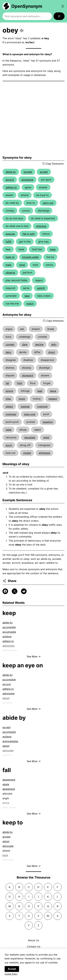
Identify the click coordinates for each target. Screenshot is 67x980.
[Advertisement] (33, 118)
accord (10, 180)
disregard (28, 375)
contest (10, 344)
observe (10, 273)
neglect (53, 399)
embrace (41, 226)
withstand (44, 453)
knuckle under (30, 257)
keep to (10, 257)
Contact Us (34, 947)
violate (27, 453)
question (48, 422)
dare (25, 344)
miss (8, 399)
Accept (12, 969)
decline (39, 344)
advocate (8, 846)
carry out (48, 203)
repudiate (30, 437)
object (9, 406)
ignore (9, 391)
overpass (11, 414)
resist (46, 437)
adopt (6, 746)
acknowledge (10, 741)
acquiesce (27, 180)
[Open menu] (63, 6)
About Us (33, 940)
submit (41, 288)
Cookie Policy (11, 974)
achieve (7, 636)
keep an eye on (23, 665)
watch (30, 304)
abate (6, 784)
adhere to (11, 187)
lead (40, 391)
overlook (42, 406)
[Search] (59, 16)
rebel (9, 430)
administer (9, 694)
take (27, 296)
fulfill (8, 242)
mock (22, 399)
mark (9, 265)
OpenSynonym (27, 6)
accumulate (9, 632)
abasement (9, 780)
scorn (9, 445)
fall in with (29, 234)
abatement (9, 789)
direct (52, 352)
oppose (25, 406)
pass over (30, 414)
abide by (11, 172)
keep (53, 249)
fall (7, 770)
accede (28, 172)
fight (20, 383)
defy (54, 344)
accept (44, 172)
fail (7, 383)
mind (22, 265)
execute (10, 234)
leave (53, 391)
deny (8, 352)
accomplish (9, 627)
